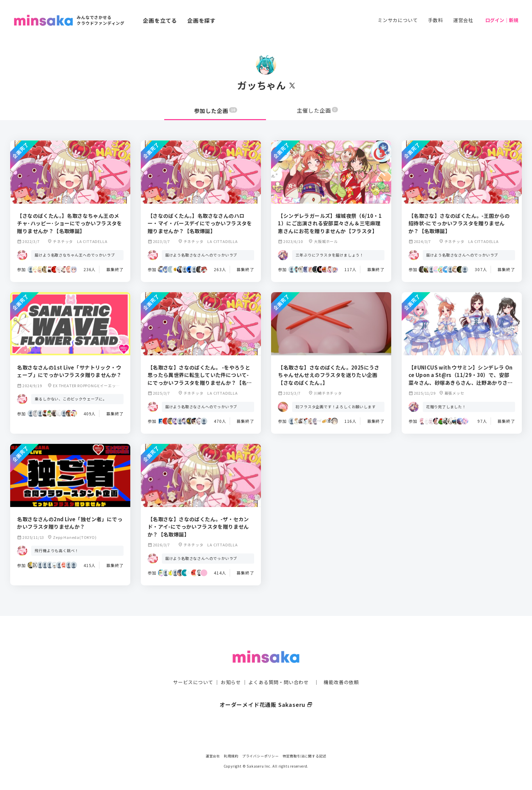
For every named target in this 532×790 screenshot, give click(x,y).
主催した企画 (318, 111)
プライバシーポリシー (261, 756)
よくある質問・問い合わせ (279, 669)
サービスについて (193, 669)
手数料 (435, 20)
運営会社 (463, 20)
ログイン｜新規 (502, 20)
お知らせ (231, 669)
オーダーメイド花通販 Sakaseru (266, 691)
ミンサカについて (398, 20)
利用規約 (231, 756)
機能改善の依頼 (341, 669)
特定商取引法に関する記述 (305, 756)
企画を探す (202, 20)
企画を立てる (160, 20)
